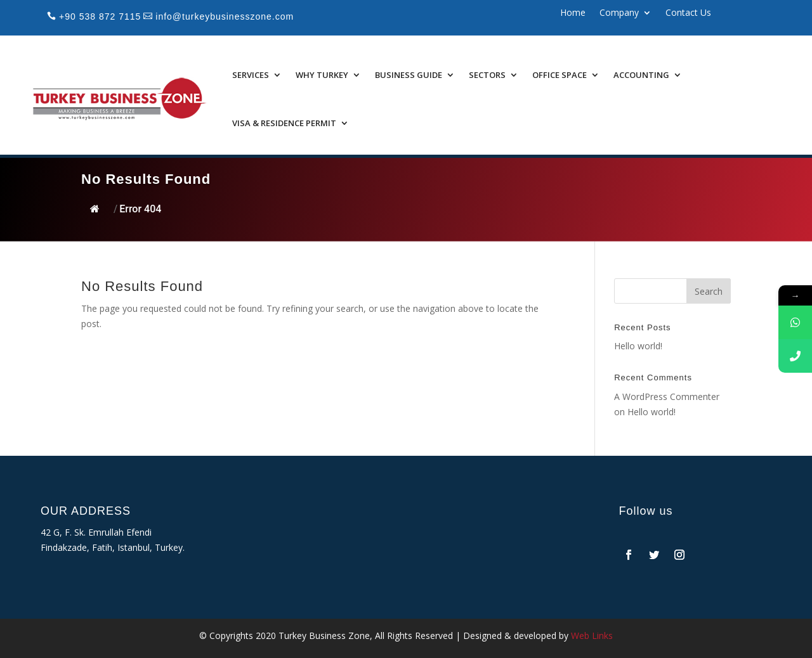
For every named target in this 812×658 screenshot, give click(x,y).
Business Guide (409, 75)
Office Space (560, 75)
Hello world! (638, 346)
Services (251, 75)
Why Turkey (322, 75)
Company (619, 13)
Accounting (641, 75)
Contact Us (688, 13)
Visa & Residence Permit (284, 123)
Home (573, 13)
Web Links (592, 635)
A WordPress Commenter (667, 397)
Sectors (487, 75)
